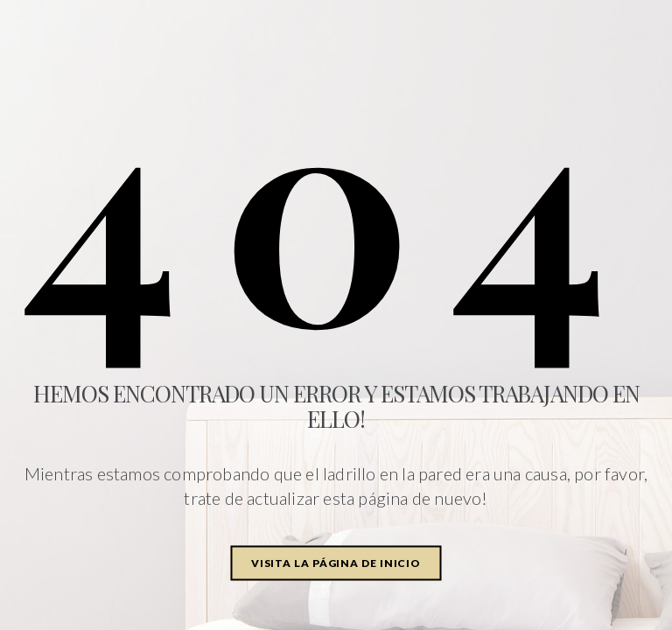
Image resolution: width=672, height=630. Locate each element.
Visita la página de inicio (336, 563)
